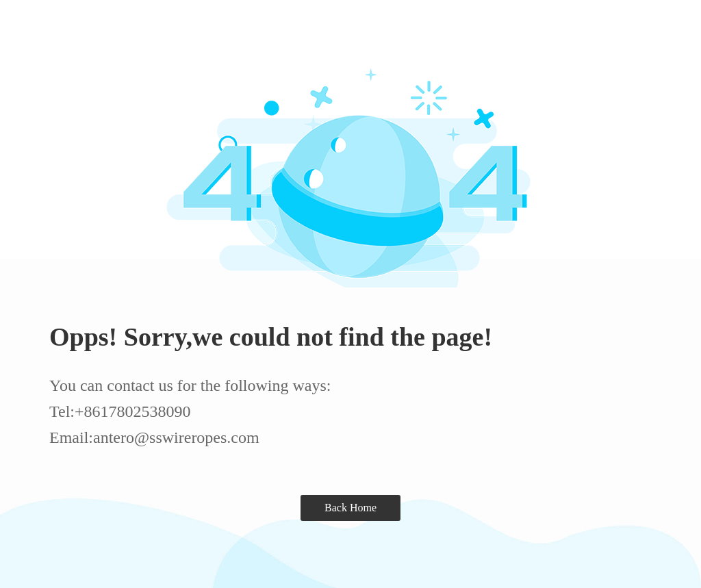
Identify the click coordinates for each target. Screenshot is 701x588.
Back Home (350, 508)
